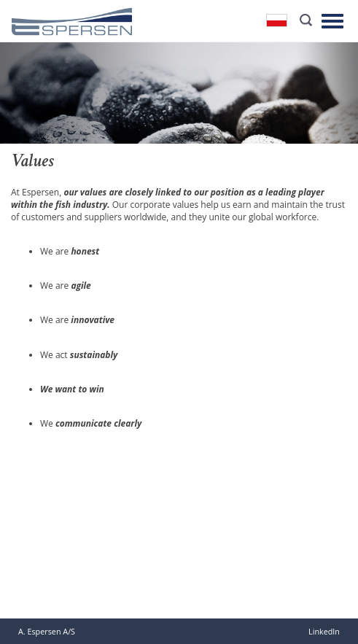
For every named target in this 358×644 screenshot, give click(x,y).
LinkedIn (324, 631)
